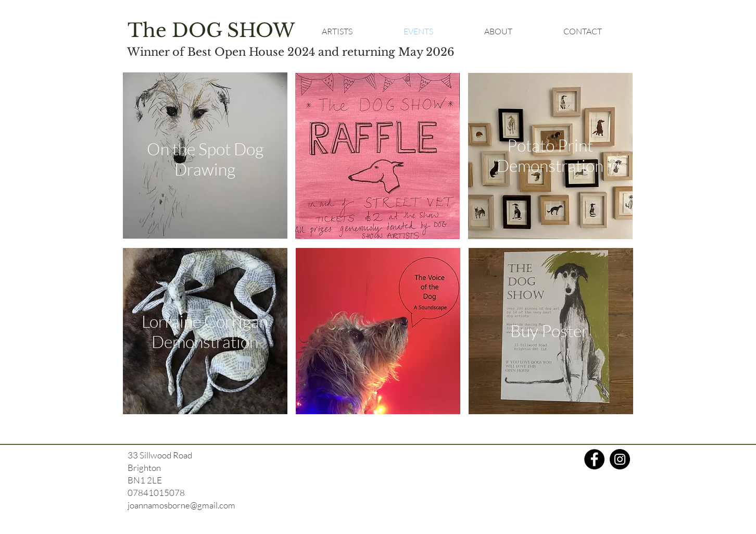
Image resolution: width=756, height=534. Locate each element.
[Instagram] (620, 459)
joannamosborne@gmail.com (181, 505)
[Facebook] (594, 459)
